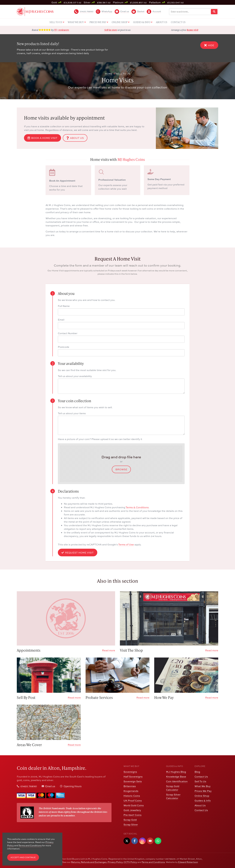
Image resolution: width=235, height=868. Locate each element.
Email (61, 320)
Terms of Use (126, 544)
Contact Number (68, 333)
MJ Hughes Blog (176, 772)
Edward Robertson (188, 862)
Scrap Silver (131, 825)
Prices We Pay (203, 791)
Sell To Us (200, 781)
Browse (121, 469)
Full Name (64, 306)
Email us (50, 786)
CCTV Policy (130, 862)
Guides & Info (203, 801)
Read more (109, 650)
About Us (75, 138)
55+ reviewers (62, 30)
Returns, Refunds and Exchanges (89, 862)
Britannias (130, 786)
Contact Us (201, 777)
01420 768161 (29, 786)
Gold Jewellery (132, 810)
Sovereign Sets (133, 781)
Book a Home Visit (42, 138)
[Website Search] (214, 12)
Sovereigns (130, 772)
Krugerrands (131, 791)
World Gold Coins (134, 805)
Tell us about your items (72, 413)
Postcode (64, 347)
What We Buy (203, 786)
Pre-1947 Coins (132, 815)
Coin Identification (177, 781)
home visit (193, 30)
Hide (209, 45)
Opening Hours (73, 786)
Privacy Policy (115, 862)
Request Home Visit (78, 553)
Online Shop (202, 796)
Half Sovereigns (133, 777)
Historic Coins (132, 796)
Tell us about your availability (75, 376)
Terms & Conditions (137, 507)
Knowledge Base (176, 777)
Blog (197, 772)
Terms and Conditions (153, 862)
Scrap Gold (130, 820)
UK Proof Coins (133, 801)
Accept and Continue (23, 857)
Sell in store (111, 30)
